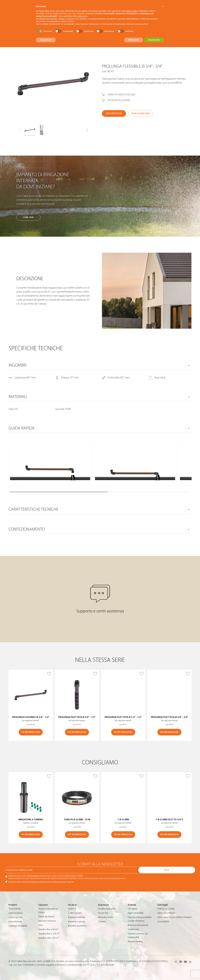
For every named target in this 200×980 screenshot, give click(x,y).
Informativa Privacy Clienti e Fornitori (175, 917)
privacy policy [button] (131, 11)
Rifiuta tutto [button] (134, 40)
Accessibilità (163, 922)
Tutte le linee (15, 909)
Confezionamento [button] (27, 529)
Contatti (102, 922)
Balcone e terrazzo (47, 921)
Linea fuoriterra (16, 913)
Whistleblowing (135, 942)
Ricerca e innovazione (138, 925)
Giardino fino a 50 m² (48, 929)
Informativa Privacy (166, 913)
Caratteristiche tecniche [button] (33, 509)
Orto (41, 925)
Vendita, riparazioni (107, 909)
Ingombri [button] (18, 365)
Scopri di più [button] (46, 40)
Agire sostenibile (136, 913)
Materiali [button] (18, 397)
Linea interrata (15, 922)
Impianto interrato (77, 917)
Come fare (28, 217)
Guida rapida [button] (22, 428)
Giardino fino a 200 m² (49, 934)
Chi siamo (132, 909)
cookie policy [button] (82, 16)
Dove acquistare (141, 114)
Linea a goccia (15, 917)
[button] (87, 130)
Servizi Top (103, 913)
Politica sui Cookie (166, 909)
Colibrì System (75, 913)
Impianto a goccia (77, 922)
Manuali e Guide (106, 917)
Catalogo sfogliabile (18, 926)
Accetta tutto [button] (154, 40)
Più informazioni (31, 732)
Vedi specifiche (114, 114)
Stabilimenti (133, 929)
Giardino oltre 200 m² (49, 938)
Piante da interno (46, 917)
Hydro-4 (72, 909)
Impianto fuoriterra (77, 926)
